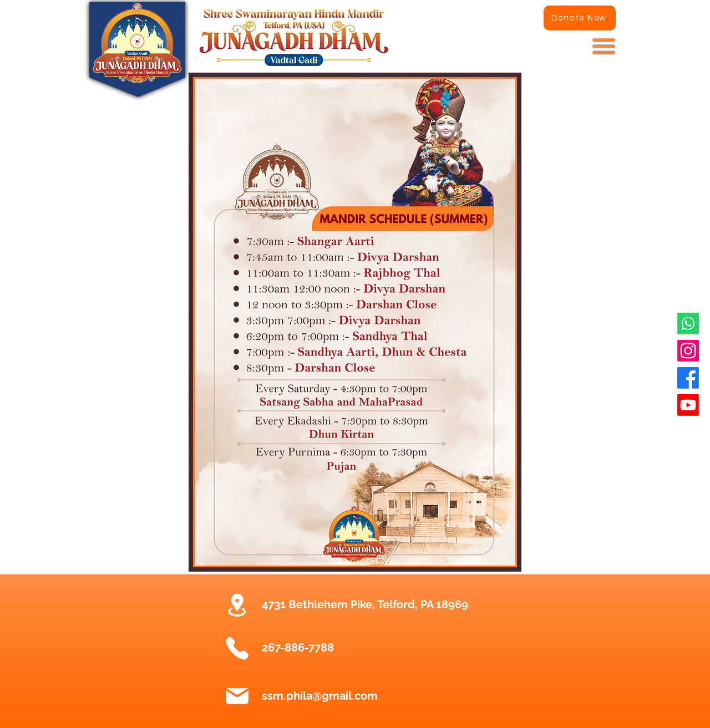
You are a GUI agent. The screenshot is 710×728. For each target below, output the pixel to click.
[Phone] (237, 648)
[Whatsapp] (688, 324)
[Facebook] (688, 378)
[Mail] (237, 696)
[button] (604, 47)
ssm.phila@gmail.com (320, 696)
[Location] (237, 605)
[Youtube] (688, 405)
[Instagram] (688, 351)
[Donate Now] (580, 18)
